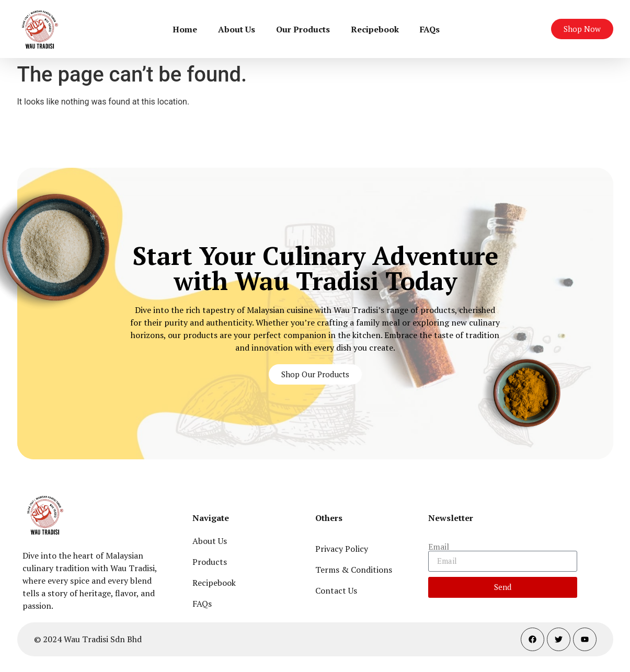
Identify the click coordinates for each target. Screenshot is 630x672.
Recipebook (375, 29)
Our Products (303, 29)
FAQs (430, 29)
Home (185, 29)
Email (439, 547)
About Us (237, 29)
